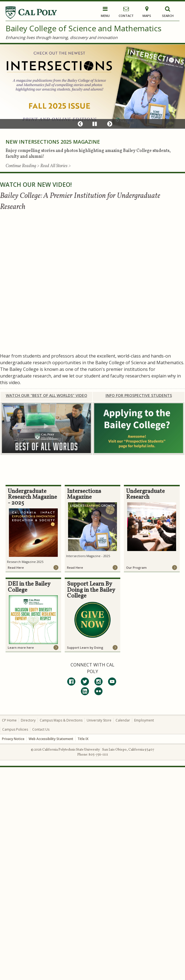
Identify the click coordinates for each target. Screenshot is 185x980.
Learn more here (21, 647)
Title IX (83, 739)
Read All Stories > (56, 166)
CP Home (9, 720)
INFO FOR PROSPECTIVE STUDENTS (139, 395)
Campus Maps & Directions (61, 720)
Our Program (136, 567)
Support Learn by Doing (85, 647)
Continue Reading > (23, 166)
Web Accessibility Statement (51, 739)
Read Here (16, 567)
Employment (144, 720)
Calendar (123, 720)
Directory (28, 720)
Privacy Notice (13, 739)
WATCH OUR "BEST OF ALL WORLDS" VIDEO (47, 395)
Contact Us (41, 729)
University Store (99, 720)
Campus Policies (15, 729)
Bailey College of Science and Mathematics (83, 28)
